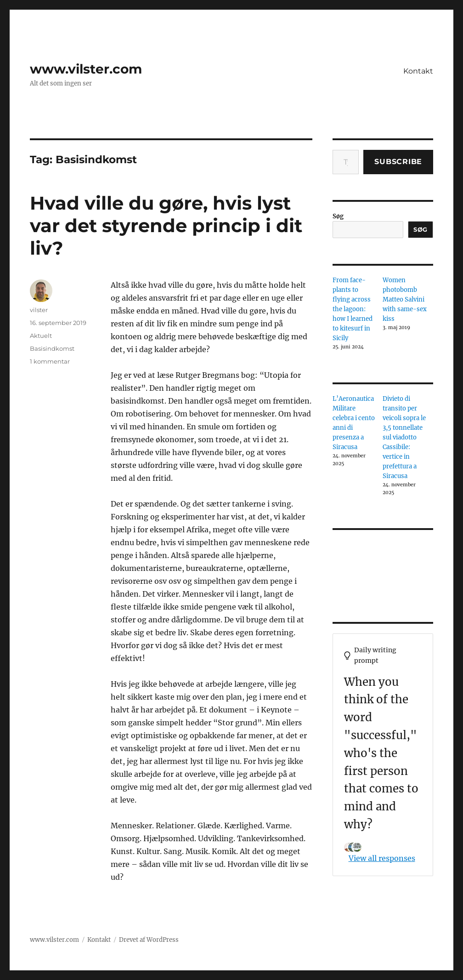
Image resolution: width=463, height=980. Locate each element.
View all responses (382, 858)
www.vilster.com (86, 69)
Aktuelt (41, 336)
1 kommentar (50, 361)
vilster (39, 310)
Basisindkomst (52, 348)
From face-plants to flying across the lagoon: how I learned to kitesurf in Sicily (353, 309)
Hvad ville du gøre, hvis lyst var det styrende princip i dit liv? (166, 225)
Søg (338, 216)
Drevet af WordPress (149, 940)
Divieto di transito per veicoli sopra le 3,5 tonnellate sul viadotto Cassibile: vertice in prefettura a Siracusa (404, 437)
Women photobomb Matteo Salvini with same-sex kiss (405, 299)
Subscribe (398, 162)
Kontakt (418, 71)
